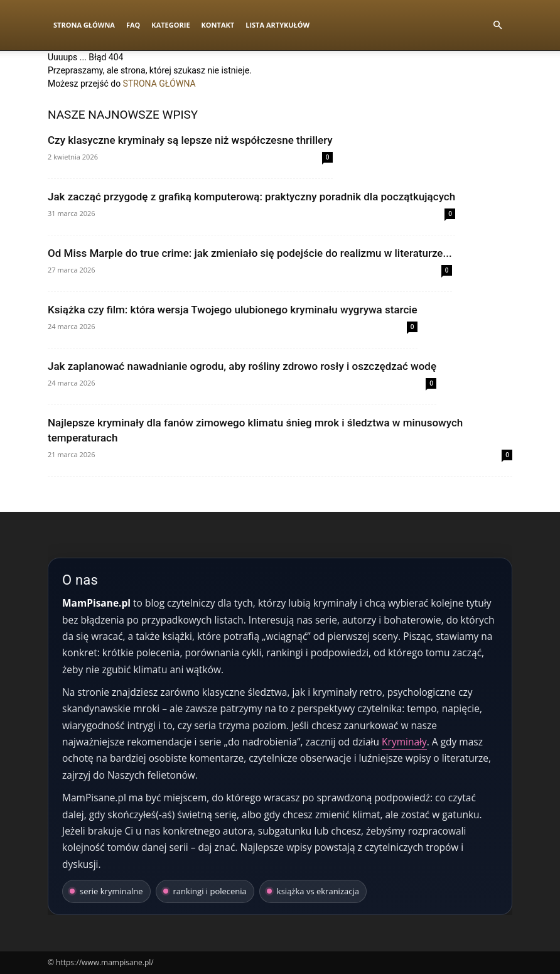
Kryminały (404, 742)
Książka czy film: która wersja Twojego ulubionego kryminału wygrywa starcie (233, 310)
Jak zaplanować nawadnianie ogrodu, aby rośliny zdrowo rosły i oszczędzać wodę (242, 366)
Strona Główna (84, 25)
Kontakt (218, 25)
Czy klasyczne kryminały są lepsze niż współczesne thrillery (190, 140)
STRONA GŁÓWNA (159, 84)
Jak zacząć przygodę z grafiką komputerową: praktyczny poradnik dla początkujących (251, 197)
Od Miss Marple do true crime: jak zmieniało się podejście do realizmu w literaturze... (250, 253)
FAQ (133, 25)
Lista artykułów (277, 25)
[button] (497, 25)
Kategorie (170, 25)
